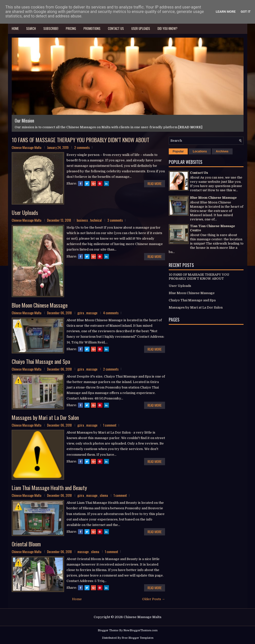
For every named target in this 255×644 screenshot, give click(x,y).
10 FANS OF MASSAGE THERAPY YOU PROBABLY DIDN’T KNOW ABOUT (81, 140)
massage (92, 313)
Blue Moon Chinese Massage (40, 305)
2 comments (82, 148)
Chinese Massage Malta (142, 617)
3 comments (115, 220)
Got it (246, 12)
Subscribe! (51, 28)
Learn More (226, 12)
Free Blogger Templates (137, 638)
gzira (81, 313)
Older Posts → (154, 600)
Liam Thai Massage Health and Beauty (49, 488)
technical (96, 220)
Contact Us (116, 28)
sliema (104, 496)
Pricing (71, 28)
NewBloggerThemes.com (140, 631)
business (83, 220)
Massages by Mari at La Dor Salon (45, 418)
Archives (222, 152)
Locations (200, 152)
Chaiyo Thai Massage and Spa (41, 362)
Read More (155, 184)
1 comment (110, 426)
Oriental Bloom (26, 544)
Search (31, 28)
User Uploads (141, 28)
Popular (178, 152)
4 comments (111, 313)
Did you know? (168, 28)
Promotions (92, 28)
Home (15, 28)
